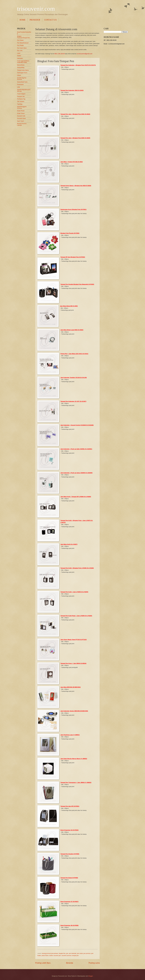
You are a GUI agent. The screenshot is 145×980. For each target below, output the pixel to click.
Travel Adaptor (21, 94)
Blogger (91, 976)
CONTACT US (50, 20)
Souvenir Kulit (21, 116)
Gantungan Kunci (22, 73)
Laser (19, 53)
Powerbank (20, 84)
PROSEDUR (35, 20)
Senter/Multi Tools (22, 82)
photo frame (45, 956)
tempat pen (75, 956)
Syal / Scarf (20, 121)
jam (67, 953)
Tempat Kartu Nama (23, 70)
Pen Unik (20, 51)
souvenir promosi (67, 956)
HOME (23, 20)
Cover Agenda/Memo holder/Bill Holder (23, 62)
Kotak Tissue (21, 113)
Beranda (70, 963)
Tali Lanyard (21, 101)
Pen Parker (20, 40)
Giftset (19, 75)
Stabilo (19, 56)
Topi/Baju (20, 104)
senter (51, 956)
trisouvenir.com (36, 9)
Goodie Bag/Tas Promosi (22, 79)
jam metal (80, 953)
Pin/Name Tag (21, 99)
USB (18, 87)
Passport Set (21, 96)
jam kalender (73, 953)
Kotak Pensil (21, 111)
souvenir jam (57, 956)
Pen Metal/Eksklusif (23, 43)
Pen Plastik (20, 45)
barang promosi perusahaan (50, 953)
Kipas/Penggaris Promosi (22, 107)
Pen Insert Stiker (22, 48)
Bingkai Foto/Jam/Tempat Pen (23, 37)
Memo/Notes (21, 65)
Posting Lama (94, 963)
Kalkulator (20, 58)
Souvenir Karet (21, 118)
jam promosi (87, 953)
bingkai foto (62, 953)
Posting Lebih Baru (43, 963)
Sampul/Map (21, 68)
